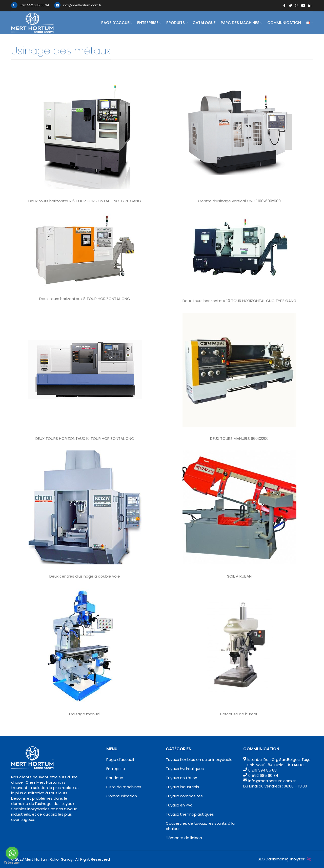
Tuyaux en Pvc (179, 805)
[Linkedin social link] (310, 6)
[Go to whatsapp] (12, 853)
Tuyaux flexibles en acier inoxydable (199, 759)
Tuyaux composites (184, 796)
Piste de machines (124, 787)
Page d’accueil (120, 759)
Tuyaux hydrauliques (185, 769)
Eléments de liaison (184, 838)
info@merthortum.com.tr (78, 5)
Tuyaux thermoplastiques (190, 814)
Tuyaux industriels (182, 787)
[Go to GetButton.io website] (12, 863)
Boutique (115, 778)
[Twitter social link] (290, 6)
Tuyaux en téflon (181, 778)
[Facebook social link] (284, 6)
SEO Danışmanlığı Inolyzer (285, 859)
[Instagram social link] (297, 6)
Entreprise (116, 769)
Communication (122, 796)
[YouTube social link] (303, 6)
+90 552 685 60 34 (30, 5)
